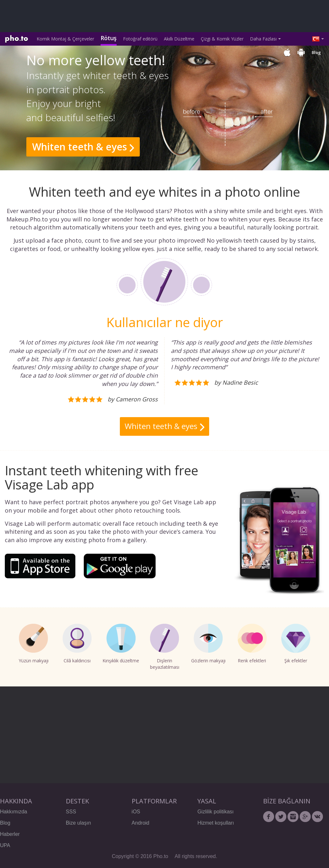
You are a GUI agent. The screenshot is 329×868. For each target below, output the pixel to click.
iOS (136, 812)
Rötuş (109, 38)
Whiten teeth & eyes (80, 147)
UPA (5, 845)
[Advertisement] (120, 16)
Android (141, 823)
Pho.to (17, 39)
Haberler (10, 834)
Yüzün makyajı (34, 644)
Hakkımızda (13, 812)
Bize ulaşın (78, 823)
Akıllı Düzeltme (179, 39)
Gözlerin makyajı (208, 644)
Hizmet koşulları (216, 823)
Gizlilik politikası (215, 812)
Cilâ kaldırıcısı (77, 644)
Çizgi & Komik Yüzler (222, 39)
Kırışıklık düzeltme (121, 644)
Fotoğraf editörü (140, 39)
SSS (71, 812)
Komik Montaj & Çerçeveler (65, 39)
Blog (316, 52)
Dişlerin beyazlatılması (165, 647)
